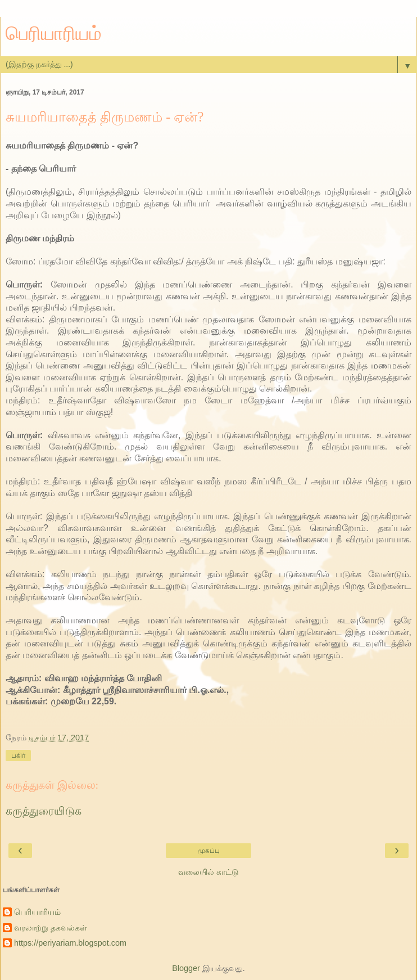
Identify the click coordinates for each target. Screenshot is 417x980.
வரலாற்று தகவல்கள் (51, 928)
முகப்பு (209, 851)
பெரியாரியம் (54, 33)
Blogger (186, 968)
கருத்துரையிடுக (44, 811)
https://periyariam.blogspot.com (70, 943)
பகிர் (18, 756)
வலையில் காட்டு (208, 872)
